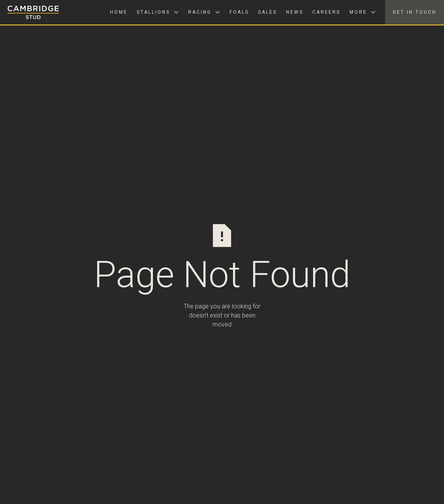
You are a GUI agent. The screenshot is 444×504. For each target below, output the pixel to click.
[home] (29, 12)
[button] (158, 12)
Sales (268, 12)
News (295, 12)
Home (119, 12)
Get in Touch (415, 12)
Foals (239, 12)
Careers (326, 12)
